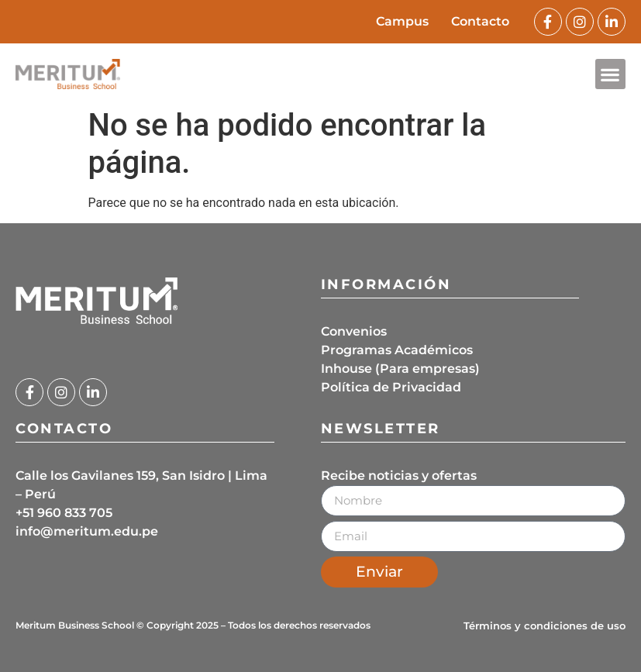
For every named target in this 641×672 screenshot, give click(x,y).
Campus (401, 21)
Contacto (480, 21)
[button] (610, 74)
